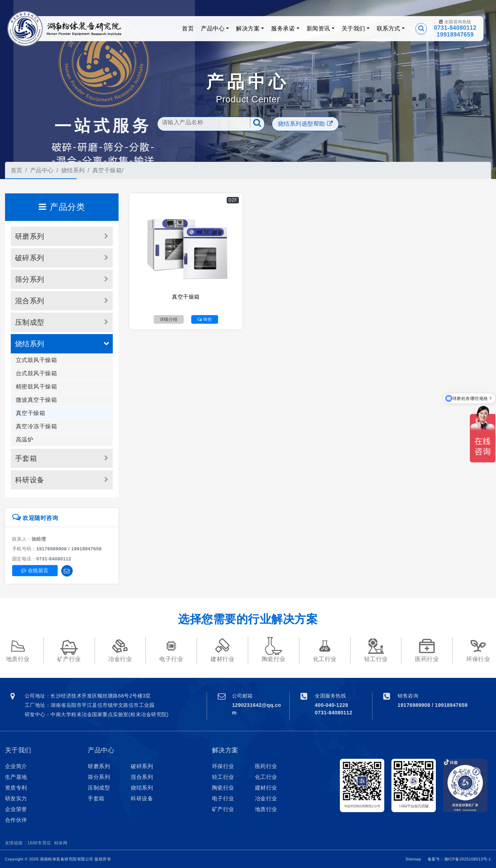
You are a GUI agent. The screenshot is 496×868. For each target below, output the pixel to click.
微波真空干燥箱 (37, 400)
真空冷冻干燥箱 (37, 426)
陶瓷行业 (223, 788)
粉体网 (61, 843)
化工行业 (266, 777)
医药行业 (266, 766)
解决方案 (248, 28)
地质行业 (266, 809)
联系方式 (389, 28)
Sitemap (413, 859)
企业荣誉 (16, 809)
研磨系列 (30, 236)
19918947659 (455, 35)
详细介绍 (169, 319)
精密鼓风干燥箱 (37, 387)
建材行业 (266, 788)
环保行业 (223, 766)
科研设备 (30, 480)
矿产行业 (223, 809)
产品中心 (213, 28)
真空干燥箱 (107, 170)
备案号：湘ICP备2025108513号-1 (459, 859)
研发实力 (16, 798)
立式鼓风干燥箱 (37, 360)
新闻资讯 (318, 28)
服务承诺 (283, 28)
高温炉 (25, 440)
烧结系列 (73, 170)
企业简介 (16, 766)
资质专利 (16, 788)
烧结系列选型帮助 (305, 124)
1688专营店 (39, 843)
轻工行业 (223, 777)
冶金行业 (266, 798)
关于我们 (353, 28)
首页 (188, 28)
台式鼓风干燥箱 (37, 373)
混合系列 (30, 301)
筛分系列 (30, 279)
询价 (205, 319)
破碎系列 (30, 258)
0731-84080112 (455, 28)
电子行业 (223, 798)
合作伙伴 (16, 820)
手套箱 (26, 458)
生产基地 (16, 777)
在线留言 (35, 570)
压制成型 (30, 322)
